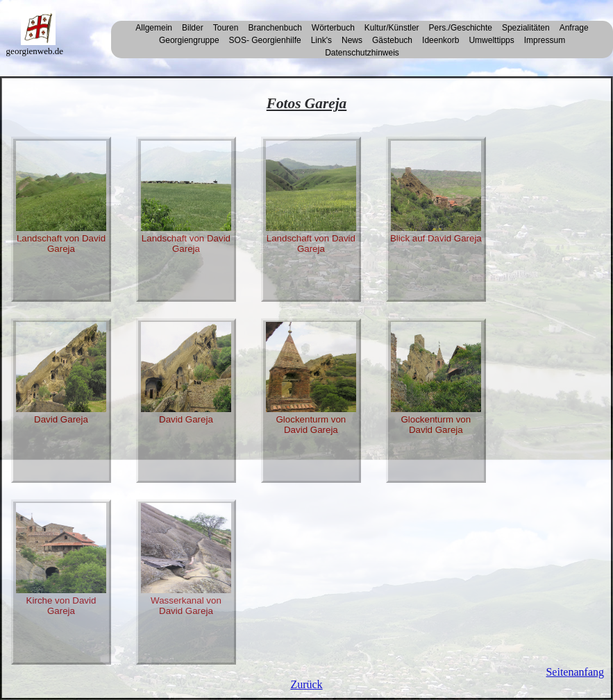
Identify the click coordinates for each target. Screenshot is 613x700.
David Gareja (61, 373)
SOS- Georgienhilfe (265, 40)
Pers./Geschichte (461, 28)
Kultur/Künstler (392, 28)
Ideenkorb (440, 40)
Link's (321, 40)
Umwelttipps (491, 40)
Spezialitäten (526, 28)
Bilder (193, 28)
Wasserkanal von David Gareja (186, 560)
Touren (226, 28)
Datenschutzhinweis (362, 53)
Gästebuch (392, 40)
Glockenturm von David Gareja (311, 378)
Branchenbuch (275, 28)
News (352, 40)
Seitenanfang (575, 672)
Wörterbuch (333, 28)
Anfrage (574, 28)
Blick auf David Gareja (436, 192)
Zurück (306, 684)
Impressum (545, 40)
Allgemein (154, 28)
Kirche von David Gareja (61, 560)
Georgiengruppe (189, 40)
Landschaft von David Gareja (61, 197)
